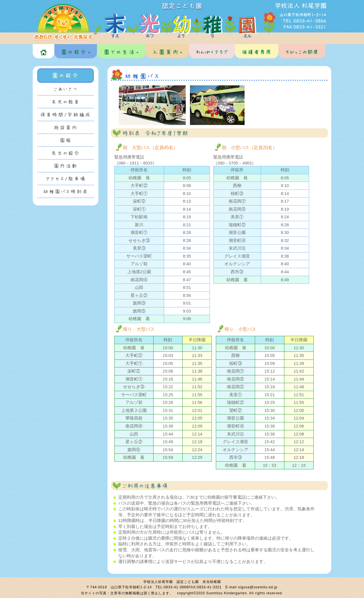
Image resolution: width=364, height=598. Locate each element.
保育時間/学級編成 (66, 115)
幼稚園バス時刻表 (66, 192)
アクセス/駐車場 (66, 179)
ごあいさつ (66, 89)
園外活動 (66, 166)
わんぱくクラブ (212, 52)
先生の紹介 (66, 153)
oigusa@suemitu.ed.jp (258, 587)
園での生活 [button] (121, 52)
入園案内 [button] (167, 52)
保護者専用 (257, 52)
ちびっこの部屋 (302, 52)
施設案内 (66, 128)
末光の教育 (66, 102)
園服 (66, 140)
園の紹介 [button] (76, 52)
